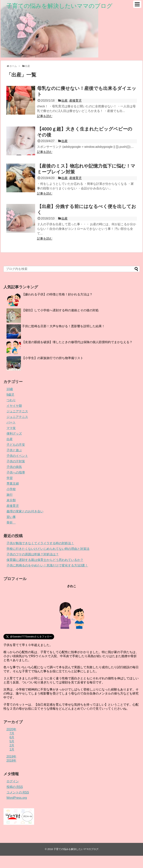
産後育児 (75, 101)
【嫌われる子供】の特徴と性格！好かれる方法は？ (57, 294)
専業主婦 (13, 484)
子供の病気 (14, 467)
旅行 (10, 495)
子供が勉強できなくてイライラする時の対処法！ (40, 543)
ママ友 (11, 428)
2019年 (12, 757)
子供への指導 (16, 472)
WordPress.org (17, 798)
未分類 (11, 500)
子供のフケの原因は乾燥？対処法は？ (33, 554)
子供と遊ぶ (14, 450)
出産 (64, 101)
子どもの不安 (16, 445)
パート (11, 422)
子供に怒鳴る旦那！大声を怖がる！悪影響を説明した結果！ (63, 326)
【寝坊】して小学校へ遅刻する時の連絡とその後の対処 (60, 310)
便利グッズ (14, 434)
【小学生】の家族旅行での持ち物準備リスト (53, 358)
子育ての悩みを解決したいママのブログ (59, 6)
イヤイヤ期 (14, 406)
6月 (12, 737)
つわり (11, 400)
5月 (12, 741)
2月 (12, 745)
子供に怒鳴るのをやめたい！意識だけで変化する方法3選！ (47, 565)
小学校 (11, 489)
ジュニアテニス (17, 411)
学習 (10, 478)
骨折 (11, 522)
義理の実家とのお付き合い (25, 511)
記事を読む (45, 116)
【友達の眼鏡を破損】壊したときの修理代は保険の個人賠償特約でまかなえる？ (77, 342)
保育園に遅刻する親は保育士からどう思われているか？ (45, 560)
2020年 (12, 729)
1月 (12, 749)
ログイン (13, 781)
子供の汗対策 (16, 461)
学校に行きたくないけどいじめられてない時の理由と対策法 (48, 549)
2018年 (12, 761)
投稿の (15, 787)
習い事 (11, 517)
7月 (12, 733)
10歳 (10, 389)
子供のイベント (17, 456)
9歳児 (10, 395)
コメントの (18, 792)
